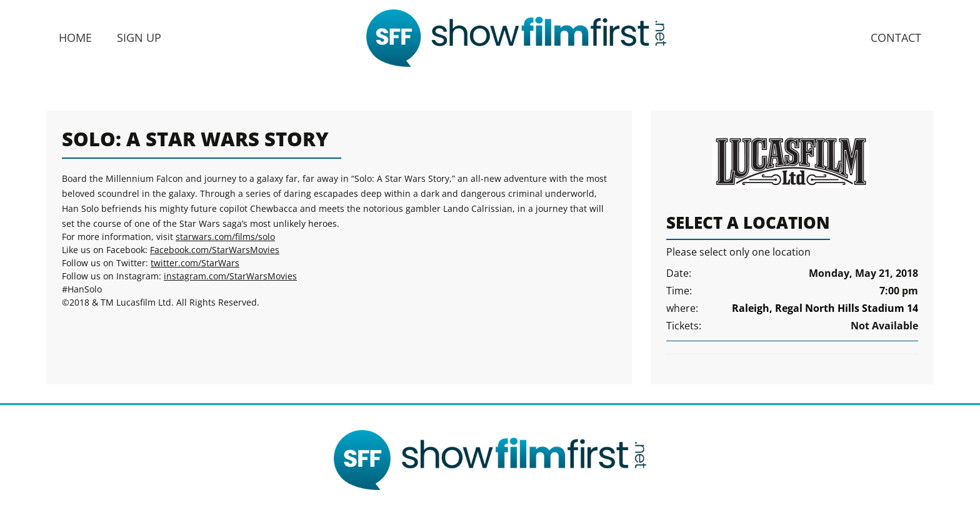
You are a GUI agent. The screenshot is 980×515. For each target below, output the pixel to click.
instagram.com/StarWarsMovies (230, 276)
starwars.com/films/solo (225, 237)
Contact (896, 37)
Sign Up (139, 37)
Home (75, 37)
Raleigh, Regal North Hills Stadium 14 (825, 308)
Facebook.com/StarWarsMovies (215, 250)
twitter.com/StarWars (195, 263)
